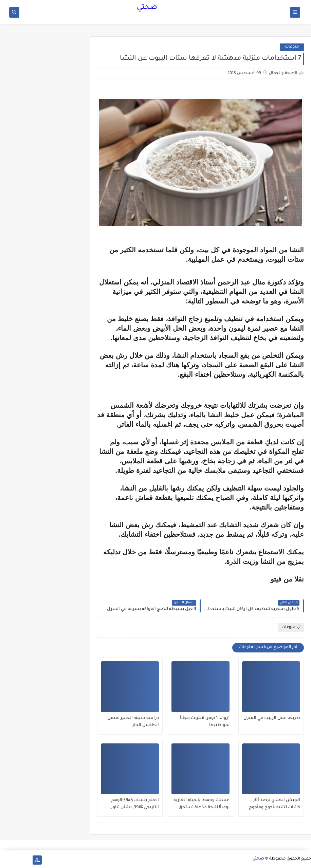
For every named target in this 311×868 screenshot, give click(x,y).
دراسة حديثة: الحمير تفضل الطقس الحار (133, 722)
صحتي (147, 8)
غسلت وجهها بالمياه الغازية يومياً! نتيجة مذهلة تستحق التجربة (202, 804)
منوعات (292, 47)
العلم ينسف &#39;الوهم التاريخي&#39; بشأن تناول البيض (134, 804)
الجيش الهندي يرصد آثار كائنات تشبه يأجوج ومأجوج (275, 804)
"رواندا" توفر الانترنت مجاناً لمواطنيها (205, 722)
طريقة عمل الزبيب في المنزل (272, 718)
